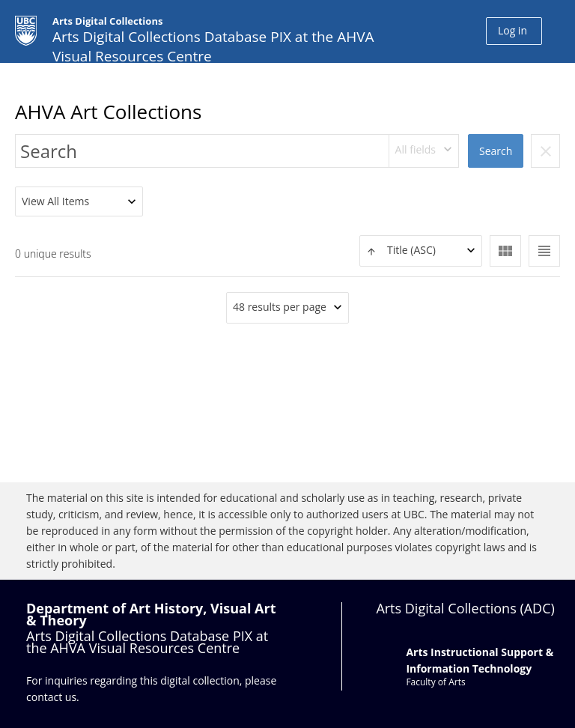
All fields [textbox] (416, 149)
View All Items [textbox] (55, 201)
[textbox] (421, 251)
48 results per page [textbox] (280, 307)
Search (496, 151)
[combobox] (424, 151)
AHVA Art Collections (108, 112)
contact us (51, 697)
